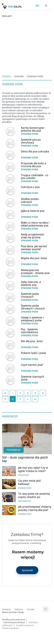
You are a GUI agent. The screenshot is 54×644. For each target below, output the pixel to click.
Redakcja (6, 609)
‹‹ (5, 393)
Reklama (19, 609)
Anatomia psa (24, 501)
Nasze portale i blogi (13, 612)
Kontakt (31, 609)
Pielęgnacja (14, 450)
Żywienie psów (30, 134)
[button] (46, 4)
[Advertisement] (27, 46)
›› (35, 399)
